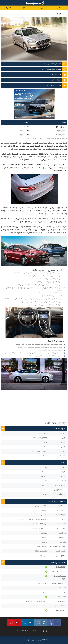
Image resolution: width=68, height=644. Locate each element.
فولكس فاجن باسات (48, 211)
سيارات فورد (14, 149)
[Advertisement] (34, 406)
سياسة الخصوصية (22, 631)
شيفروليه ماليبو (19, 299)
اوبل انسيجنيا (19, 208)
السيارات (43, 8)
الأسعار (26, 8)
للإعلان (35, 631)
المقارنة (9, 8)
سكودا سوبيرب (20, 288)
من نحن (45, 631)
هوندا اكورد (14, 211)
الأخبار (60, 8)
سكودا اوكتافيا (18, 353)
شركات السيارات (7, 146)
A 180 (18, 347)
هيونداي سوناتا (34, 211)
